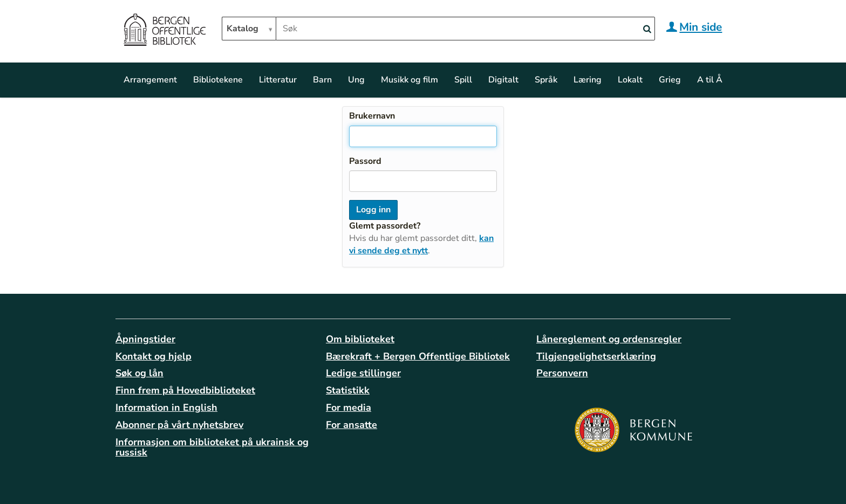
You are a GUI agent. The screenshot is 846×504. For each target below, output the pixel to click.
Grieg (670, 80)
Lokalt (630, 80)
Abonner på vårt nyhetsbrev (179, 425)
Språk (546, 80)
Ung (356, 80)
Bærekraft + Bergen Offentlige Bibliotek (418, 356)
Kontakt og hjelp (153, 356)
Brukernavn (372, 116)
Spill (463, 80)
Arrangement (150, 80)
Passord (365, 161)
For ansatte (352, 425)
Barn (322, 80)
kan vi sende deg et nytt (421, 244)
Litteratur (278, 80)
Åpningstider (145, 339)
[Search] (647, 29)
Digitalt (503, 80)
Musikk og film (410, 80)
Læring (588, 80)
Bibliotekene (218, 80)
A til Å (710, 80)
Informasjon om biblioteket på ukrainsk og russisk (212, 447)
